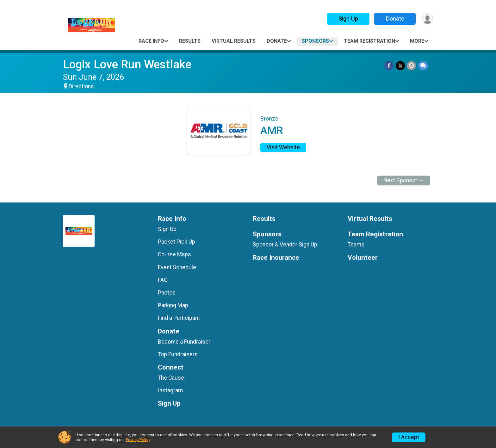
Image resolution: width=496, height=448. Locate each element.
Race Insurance (276, 258)
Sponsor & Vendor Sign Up (285, 245)
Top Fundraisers (178, 354)
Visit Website (283, 147)
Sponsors (315, 41)
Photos (167, 293)
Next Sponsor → (404, 180)
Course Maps (174, 254)
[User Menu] (427, 19)
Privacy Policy (138, 440)
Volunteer (363, 258)
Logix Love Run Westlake (127, 64)
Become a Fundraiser (184, 342)
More (417, 41)
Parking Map (173, 305)
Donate (394, 19)
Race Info (151, 41)
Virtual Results (234, 41)
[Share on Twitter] (401, 66)
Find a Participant (179, 318)
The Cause (171, 378)
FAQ (163, 280)
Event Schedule (177, 267)
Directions (81, 86)
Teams (356, 245)
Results (190, 41)
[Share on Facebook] (390, 66)
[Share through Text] (423, 66)
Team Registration (369, 41)
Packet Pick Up (177, 242)
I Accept (409, 437)
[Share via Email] (412, 66)
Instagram (170, 390)
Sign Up (348, 19)
